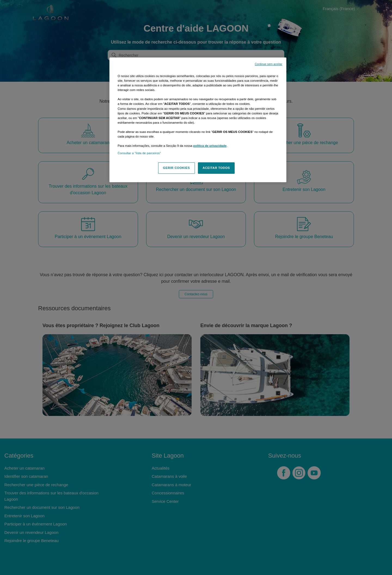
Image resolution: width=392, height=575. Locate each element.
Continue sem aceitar (269, 64)
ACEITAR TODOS (216, 168)
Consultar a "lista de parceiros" (139, 153)
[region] (198, 120)
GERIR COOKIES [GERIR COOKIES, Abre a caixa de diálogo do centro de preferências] (177, 168)
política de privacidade (210, 146)
